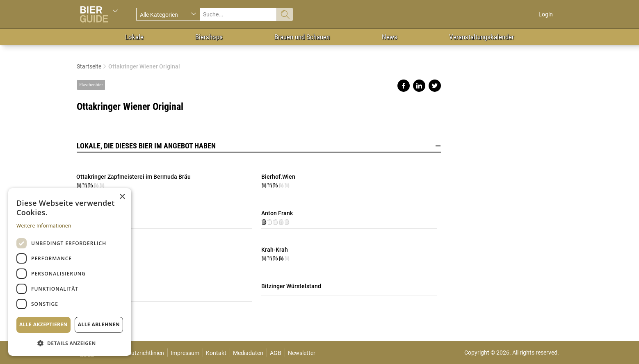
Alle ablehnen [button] (99, 324)
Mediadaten (248, 353)
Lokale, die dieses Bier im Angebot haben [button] (259, 146)
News (390, 37)
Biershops (209, 37)
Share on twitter (435, 86)
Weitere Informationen (44, 226)
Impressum (185, 353)
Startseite (89, 66)
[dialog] (70, 272)
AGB (276, 353)
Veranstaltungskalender (482, 37)
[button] (70, 343)
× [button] (122, 197)
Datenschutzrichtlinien (136, 353)
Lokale (134, 37)
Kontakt (216, 353)
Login (546, 14)
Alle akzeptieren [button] (43, 324)
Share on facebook (404, 86)
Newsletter (302, 353)
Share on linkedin (419, 86)
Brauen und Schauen (302, 37)
